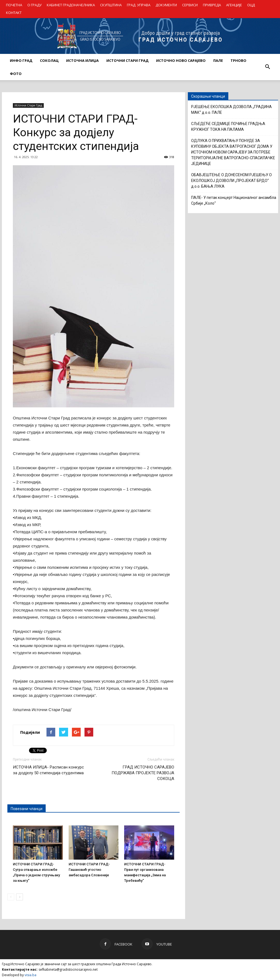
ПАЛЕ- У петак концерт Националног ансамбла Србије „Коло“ (234, 200)
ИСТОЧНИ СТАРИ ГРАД (127, 60)
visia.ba (30, 975)
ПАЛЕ (218, 60)
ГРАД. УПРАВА (139, 5)
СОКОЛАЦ (49, 60)
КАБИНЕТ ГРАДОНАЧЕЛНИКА (71, 5)
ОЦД (251, 5)
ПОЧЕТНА (14, 5)
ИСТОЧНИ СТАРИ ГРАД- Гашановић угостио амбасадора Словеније (89, 870)
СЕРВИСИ (190, 5)
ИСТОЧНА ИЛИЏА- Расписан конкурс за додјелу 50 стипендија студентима (48, 770)
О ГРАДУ (34, 5)
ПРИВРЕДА (212, 5)
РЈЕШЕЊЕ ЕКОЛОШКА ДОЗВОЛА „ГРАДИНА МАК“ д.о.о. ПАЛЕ (231, 110)
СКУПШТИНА (111, 5)
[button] (267, 67)
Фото (16, 74)
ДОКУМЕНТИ (166, 5)
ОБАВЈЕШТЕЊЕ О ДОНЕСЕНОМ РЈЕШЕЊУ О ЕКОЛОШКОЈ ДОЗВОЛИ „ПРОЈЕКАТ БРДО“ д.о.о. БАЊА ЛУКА (231, 181)
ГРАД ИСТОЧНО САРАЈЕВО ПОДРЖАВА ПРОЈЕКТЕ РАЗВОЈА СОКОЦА (143, 773)
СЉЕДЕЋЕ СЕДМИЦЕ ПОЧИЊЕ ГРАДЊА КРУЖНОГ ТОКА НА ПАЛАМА (228, 127)
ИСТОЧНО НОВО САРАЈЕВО (181, 60)
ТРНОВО (238, 60)
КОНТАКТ (14, 13)
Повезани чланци (27, 809)
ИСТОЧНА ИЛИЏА (82, 60)
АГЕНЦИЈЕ (234, 5)
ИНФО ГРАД (21, 60)
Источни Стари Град (28, 105)
